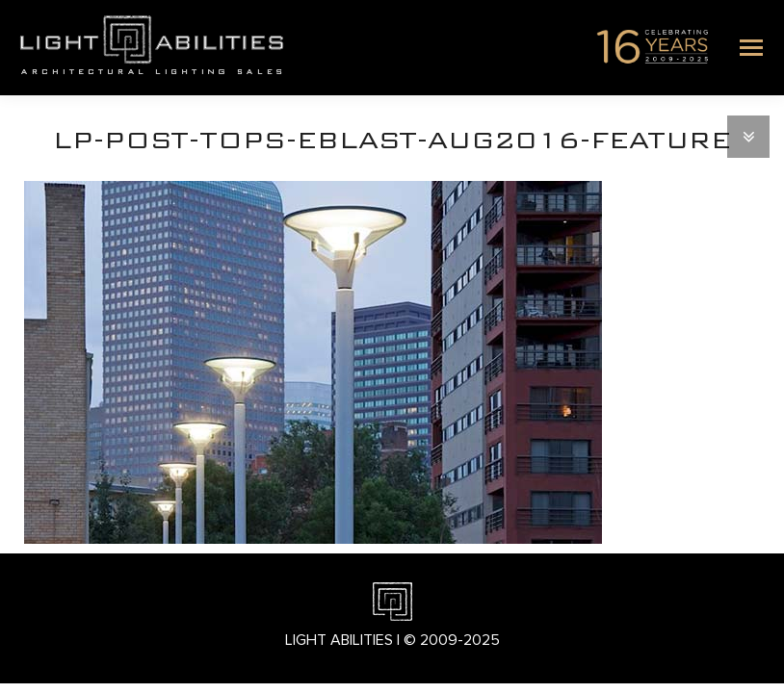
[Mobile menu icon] (751, 48)
